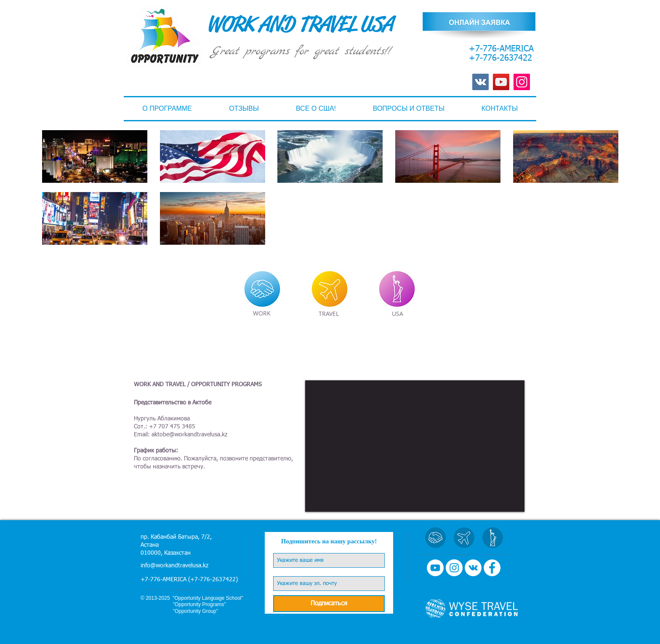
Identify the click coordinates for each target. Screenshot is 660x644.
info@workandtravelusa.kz (174, 566)
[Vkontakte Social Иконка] (480, 82)
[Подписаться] (329, 604)
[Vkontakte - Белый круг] (473, 568)
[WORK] (262, 314)
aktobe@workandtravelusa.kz (189, 435)
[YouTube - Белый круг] (435, 568)
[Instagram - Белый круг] (454, 568)
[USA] (397, 314)
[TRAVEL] (329, 314)
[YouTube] (501, 82)
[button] (316, 109)
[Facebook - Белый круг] (492, 568)
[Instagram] (522, 82)
